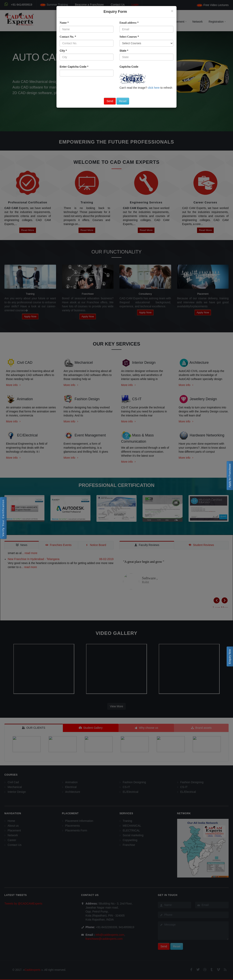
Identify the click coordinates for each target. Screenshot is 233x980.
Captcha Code (129, 67)
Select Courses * (129, 37)
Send (110, 101)
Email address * (129, 23)
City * (63, 51)
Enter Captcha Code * (74, 67)
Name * (64, 23)
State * (124, 51)
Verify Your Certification (3, 518)
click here (154, 88)
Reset (123, 101)
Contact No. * (68, 37)
